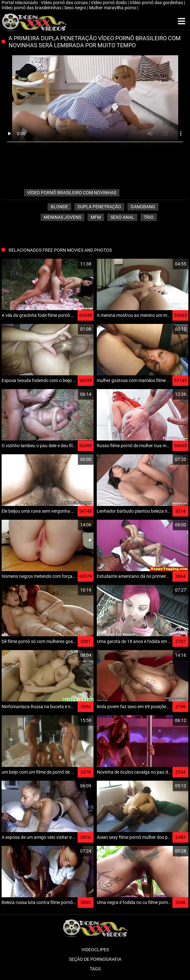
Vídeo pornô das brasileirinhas (32, 8)
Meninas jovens (62, 217)
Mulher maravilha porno (113, 8)
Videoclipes (95, 950)
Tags (95, 969)
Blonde (59, 207)
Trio (149, 217)
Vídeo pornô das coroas (65, 3)
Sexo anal (122, 217)
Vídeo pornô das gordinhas (157, 3)
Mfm (96, 217)
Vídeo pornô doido (109, 3)
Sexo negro (76, 8)
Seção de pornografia (95, 959)
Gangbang (143, 207)
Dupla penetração (99, 207)
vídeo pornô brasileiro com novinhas (72, 193)
